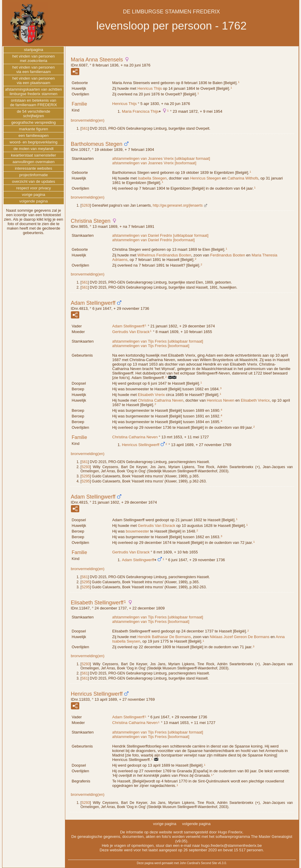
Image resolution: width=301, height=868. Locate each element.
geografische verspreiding (34, 122)
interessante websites (34, 168)
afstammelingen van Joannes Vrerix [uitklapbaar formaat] (161, 158)
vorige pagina (33, 195)
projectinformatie (33, 175)
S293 (86, 467)
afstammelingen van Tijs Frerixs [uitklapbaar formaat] (158, 341)
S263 (86, 205)
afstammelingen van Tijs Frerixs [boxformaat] (151, 346)
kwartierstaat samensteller (34, 155)
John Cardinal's (190, 863)
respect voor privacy (33, 188)
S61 (84, 129)
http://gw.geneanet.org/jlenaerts (177, 205)
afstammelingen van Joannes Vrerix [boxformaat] (154, 163)
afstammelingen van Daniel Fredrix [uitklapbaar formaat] (160, 235)
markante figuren (34, 129)
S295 (86, 476)
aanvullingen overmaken (34, 162)
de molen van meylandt (33, 149)
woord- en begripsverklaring (33, 142)
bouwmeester (137, 531)
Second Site (209, 863)
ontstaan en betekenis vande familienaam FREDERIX (34, 103)
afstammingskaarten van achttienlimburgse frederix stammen (34, 92)
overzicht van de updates (34, 181)
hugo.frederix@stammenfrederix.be (232, 845)
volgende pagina (34, 201)
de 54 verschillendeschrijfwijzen (33, 114)
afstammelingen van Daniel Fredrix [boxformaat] (154, 240)
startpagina (33, 50)
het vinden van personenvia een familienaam (33, 69)
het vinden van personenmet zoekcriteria (33, 58)
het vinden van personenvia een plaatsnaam (33, 81)
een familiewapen (34, 136)
